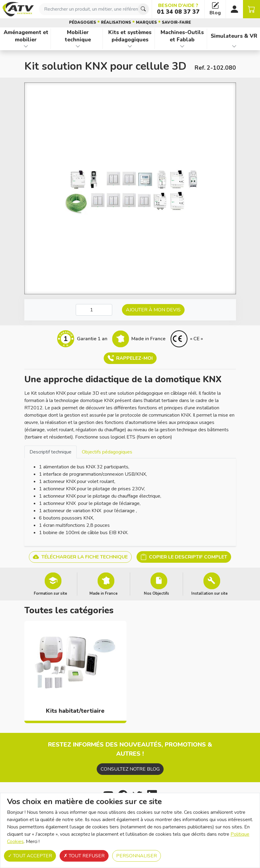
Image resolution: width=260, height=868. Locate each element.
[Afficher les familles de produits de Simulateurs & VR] (234, 46)
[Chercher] (143, 9)
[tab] (50, 452)
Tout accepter (30, 856)
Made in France (104, 593)
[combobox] (94, 9)
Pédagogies (83, 23)
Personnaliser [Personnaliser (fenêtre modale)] (137, 856)
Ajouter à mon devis (153, 310)
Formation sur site (50, 593)
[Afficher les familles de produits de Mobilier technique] (78, 46)
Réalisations (116, 23)
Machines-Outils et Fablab (182, 36)
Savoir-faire (176, 23)
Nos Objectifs (156, 593)
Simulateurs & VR (234, 36)
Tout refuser (84, 856)
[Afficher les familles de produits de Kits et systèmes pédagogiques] (130, 46)
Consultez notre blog (130, 769)
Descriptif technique (50, 452)
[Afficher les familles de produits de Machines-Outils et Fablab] (182, 46)
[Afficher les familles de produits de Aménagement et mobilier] (26, 46)
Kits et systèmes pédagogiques (130, 36)
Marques (146, 23)
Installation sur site (210, 593)
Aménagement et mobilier (26, 36)
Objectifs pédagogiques (107, 452)
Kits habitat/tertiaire (75, 711)
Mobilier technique (78, 36)
